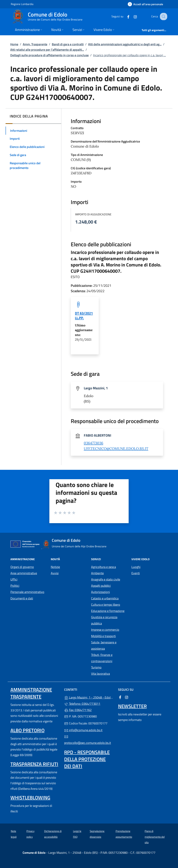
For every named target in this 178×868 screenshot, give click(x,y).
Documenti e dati (22, 598)
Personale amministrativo (27, 592)
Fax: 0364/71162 (78, 710)
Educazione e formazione (108, 611)
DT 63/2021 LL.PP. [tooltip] (84, 315)
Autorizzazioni (100, 592)
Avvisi (55, 573)
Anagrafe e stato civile (106, 579)
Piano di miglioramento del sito (155, 837)
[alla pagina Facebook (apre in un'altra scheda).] (125, 16)
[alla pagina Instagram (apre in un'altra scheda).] (132, 16)
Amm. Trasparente (35, 44)
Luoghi (136, 567)
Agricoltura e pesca (104, 567)
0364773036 (94, 443)
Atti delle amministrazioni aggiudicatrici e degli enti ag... (125, 44)
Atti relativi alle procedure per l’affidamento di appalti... (47, 50)
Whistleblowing (30, 798)
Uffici (14, 579)
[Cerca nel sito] (163, 17)
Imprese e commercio (105, 630)
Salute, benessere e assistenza (104, 645)
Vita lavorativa (100, 674)
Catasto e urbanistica (105, 598)
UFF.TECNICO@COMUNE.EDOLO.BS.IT (116, 449)
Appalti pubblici (101, 586)
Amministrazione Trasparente (31, 693)
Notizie (55, 567)
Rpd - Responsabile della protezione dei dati (87, 759)
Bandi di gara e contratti (68, 44)
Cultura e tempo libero (106, 605)
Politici (15, 586)
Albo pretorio (27, 730)
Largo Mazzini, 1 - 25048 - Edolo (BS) (89, 697)
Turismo (96, 667)
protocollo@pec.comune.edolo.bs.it (88, 740)
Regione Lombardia (22, 4)
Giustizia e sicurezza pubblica (104, 620)
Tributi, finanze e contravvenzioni (102, 658)
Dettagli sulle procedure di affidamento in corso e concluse (49, 55)
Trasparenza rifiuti (34, 764)
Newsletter (132, 706)
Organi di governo (22, 567)
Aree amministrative (24, 573)
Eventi (136, 573)
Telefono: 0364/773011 (82, 704)
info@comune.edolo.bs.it (83, 730)
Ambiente (97, 573)
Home (14, 44)
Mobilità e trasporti (103, 636)
